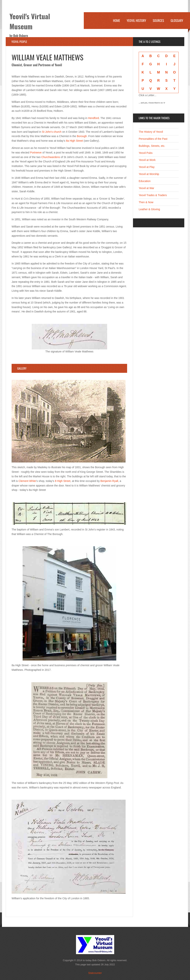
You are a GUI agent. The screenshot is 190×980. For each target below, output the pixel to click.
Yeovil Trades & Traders (153, 195)
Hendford (93, 118)
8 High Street (63, 481)
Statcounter (95, 973)
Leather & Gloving (149, 209)
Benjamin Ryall (109, 481)
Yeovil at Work (147, 160)
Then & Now (146, 202)
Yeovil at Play (147, 167)
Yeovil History (136, 20)
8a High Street (74, 141)
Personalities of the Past (153, 139)
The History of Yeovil (151, 132)
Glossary (177, 20)
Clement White (27, 481)
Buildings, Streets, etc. (152, 146)
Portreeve (36, 153)
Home (117, 20)
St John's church (52, 132)
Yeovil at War (146, 188)
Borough (82, 136)
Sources (158, 20)
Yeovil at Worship (149, 174)
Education (145, 181)
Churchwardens (51, 157)
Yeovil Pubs (146, 153)
